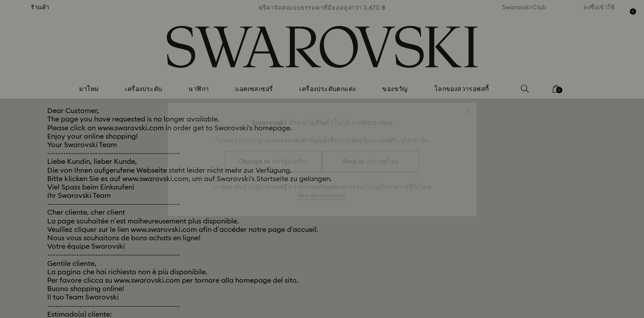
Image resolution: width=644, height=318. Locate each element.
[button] (467, 107)
